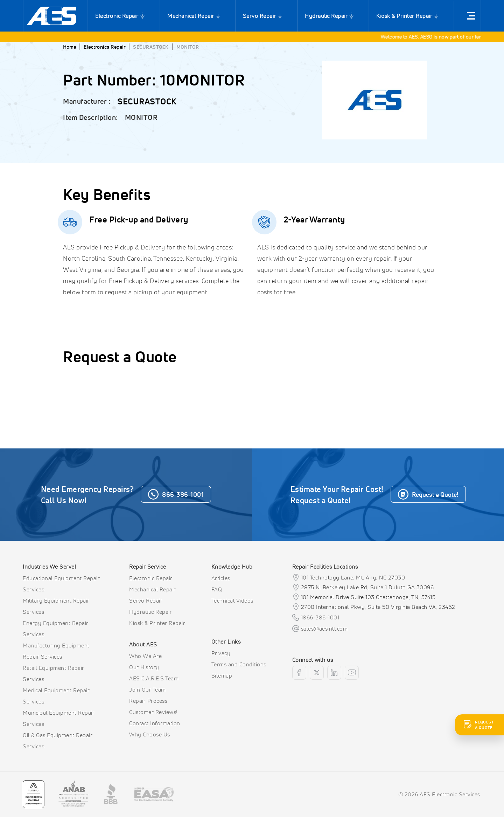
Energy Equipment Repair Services (56, 629)
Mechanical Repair (191, 16)
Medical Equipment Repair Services (56, 696)
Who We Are (145, 656)
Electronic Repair (117, 16)
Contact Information (155, 723)
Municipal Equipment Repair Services (59, 718)
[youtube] (352, 673)
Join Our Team (148, 689)
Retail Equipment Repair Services (54, 673)
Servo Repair (260, 16)
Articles (221, 578)
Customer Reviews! (153, 712)
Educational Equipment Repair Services (61, 584)
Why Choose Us (150, 734)
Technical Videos (232, 600)
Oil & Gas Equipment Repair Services (58, 741)
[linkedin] (334, 673)
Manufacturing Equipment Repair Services (56, 651)
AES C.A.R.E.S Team (154, 678)
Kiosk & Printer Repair (404, 16)
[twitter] (317, 673)
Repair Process (148, 701)
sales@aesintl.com (324, 629)
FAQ (217, 589)
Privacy (221, 653)
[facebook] (299, 673)
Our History (144, 667)
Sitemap (222, 675)
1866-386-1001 (320, 617)
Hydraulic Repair (326, 16)
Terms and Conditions (239, 664)
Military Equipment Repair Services (56, 606)
